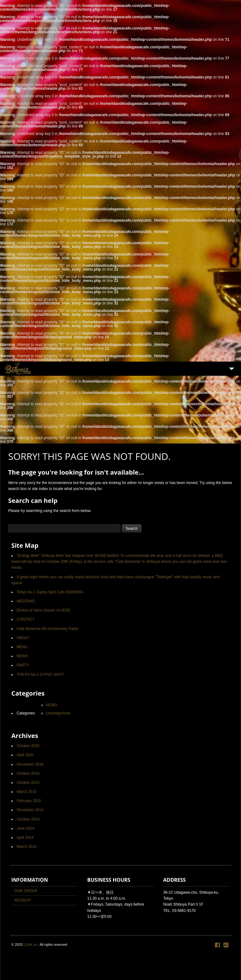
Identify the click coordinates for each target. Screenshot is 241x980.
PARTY (23, 665)
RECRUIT (23, 900)
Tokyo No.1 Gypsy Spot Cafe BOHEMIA (50, 592)
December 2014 (30, 810)
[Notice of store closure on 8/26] (43, 610)
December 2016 (30, 764)
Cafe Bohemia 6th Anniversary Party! (48, 629)
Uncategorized (58, 713)
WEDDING (26, 601)
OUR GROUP (26, 891)
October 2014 (28, 819)
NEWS (22, 656)
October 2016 (28, 773)
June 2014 (25, 828)
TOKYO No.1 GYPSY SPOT (40, 675)
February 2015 (29, 801)
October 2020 (28, 746)
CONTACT (26, 619)
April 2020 (25, 755)
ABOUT (23, 638)
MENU (22, 647)
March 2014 (27, 847)
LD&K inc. (31, 945)
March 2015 (27, 792)
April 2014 (25, 837)
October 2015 (28, 783)
